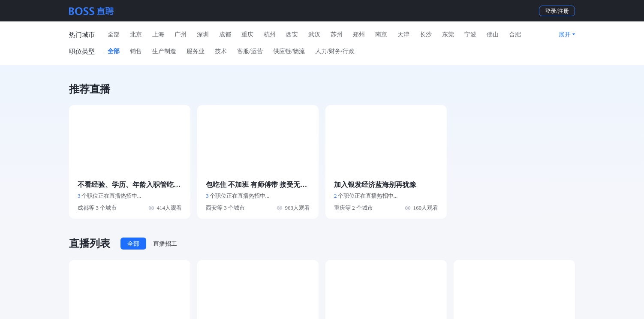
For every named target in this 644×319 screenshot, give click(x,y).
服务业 (196, 51)
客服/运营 (250, 51)
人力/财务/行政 (335, 51)
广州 (181, 35)
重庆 (247, 35)
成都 (225, 35)
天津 (403, 35)
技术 (221, 51)
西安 (292, 35)
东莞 (448, 35)
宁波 (470, 35)
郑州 (359, 35)
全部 (114, 35)
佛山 (493, 35)
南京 (381, 35)
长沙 (426, 35)
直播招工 (165, 244)
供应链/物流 (289, 51)
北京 (136, 35)
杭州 (270, 35)
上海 (158, 35)
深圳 (203, 35)
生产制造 (164, 51)
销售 (136, 51)
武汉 (314, 35)
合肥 (515, 35)
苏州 (337, 35)
